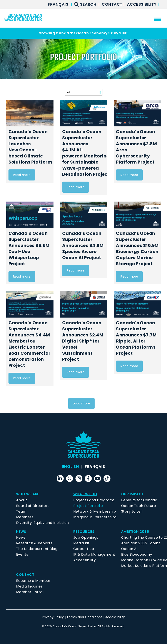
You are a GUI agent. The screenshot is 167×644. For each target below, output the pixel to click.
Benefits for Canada (139, 500)
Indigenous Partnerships (95, 517)
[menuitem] (58, 4)
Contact (113, 4)
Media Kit (81, 543)
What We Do (85, 494)
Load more (81, 403)
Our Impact (133, 494)
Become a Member (33, 581)
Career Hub (84, 549)
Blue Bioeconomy (137, 554)
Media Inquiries (29, 586)
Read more (22, 175)
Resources (84, 532)
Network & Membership (95, 511)
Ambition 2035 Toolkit (141, 543)
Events (22, 554)
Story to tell (132, 511)
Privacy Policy (53, 617)
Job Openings (86, 537)
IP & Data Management (94, 554)
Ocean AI (129, 549)
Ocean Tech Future (139, 506)
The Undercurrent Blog (37, 549)
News (21, 532)
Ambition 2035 (135, 532)
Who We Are (28, 494)
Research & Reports (34, 543)
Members (25, 517)
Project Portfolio (88, 506)
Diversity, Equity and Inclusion (43, 523)
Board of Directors (33, 506)
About (22, 500)
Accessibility (142, 4)
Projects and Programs (94, 500)
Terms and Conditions (84, 617)
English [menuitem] (70, 466)
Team (21, 511)
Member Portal (30, 592)
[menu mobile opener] (158, 19)
